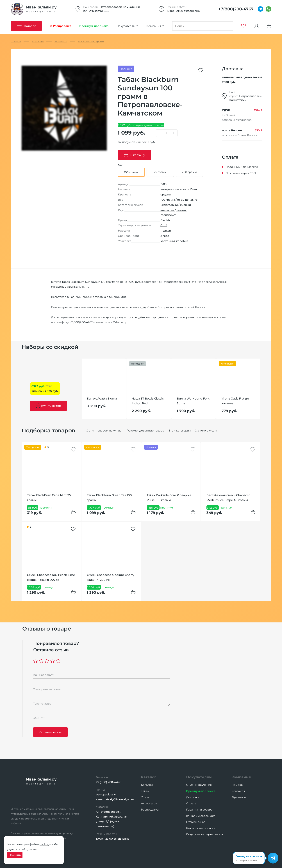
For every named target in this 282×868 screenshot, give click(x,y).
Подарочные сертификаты (205, 834)
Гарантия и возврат (200, 810)
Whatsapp (120, 322)
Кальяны (147, 785)
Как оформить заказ (200, 828)
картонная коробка (174, 241)
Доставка (193, 797)
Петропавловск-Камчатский (120, 7)
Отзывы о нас (196, 822)
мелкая (166, 231)
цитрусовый (169, 205)
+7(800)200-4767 (81, 322)
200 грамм (189, 172)
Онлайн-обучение (199, 785)
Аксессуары (149, 803)
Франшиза (239, 797)
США (164, 225)
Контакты (238, 791)
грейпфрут (168, 215)
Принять (15, 855)
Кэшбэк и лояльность (201, 816)
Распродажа (150, 810)
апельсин (168, 210)
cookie (44, 844)
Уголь (145, 797)
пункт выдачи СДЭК (97, 11)
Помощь (237, 785)
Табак (145, 791)
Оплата (191, 803)
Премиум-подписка (201, 791)
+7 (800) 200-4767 (108, 782)
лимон (181, 210)
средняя (166, 194)
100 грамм (168, 200)
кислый (185, 205)
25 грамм (160, 172)
